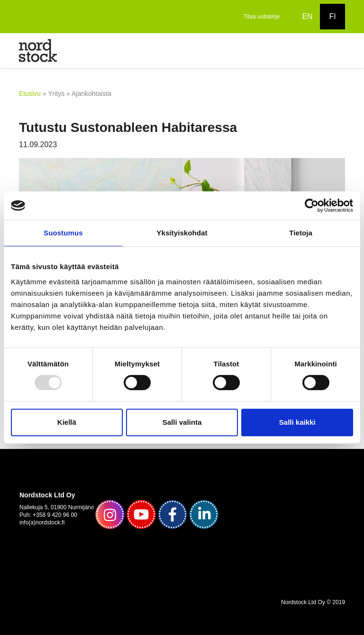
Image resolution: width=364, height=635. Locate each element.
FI (332, 16)
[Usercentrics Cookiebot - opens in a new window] (312, 205)
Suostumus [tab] (63, 233)
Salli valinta (182, 422)
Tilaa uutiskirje (262, 17)
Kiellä (67, 422)
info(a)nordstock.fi (42, 523)
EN (307, 16)
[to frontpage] (38, 50)
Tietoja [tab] (301, 233)
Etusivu (30, 93)
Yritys (56, 93)
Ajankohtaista (91, 93)
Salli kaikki (297, 422)
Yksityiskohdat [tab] (182, 233)
